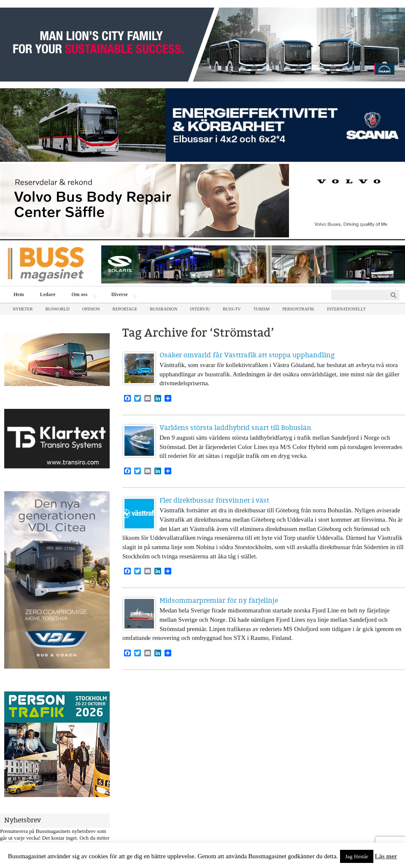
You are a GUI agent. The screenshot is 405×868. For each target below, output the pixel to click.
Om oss (82, 296)
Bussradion (163, 309)
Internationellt (346, 309)
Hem (19, 295)
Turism (262, 309)
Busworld (58, 309)
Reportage (125, 309)
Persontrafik (298, 309)
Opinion (91, 309)
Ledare (48, 295)
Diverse (122, 296)
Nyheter (23, 309)
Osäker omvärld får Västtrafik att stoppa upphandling (247, 355)
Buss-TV (232, 309)
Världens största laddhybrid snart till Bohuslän (235, 428)
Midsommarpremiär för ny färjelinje (219, 600)
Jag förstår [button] (357, 856)
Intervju (200, 309)
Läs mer (386, 856)
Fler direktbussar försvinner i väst (214, 500)
